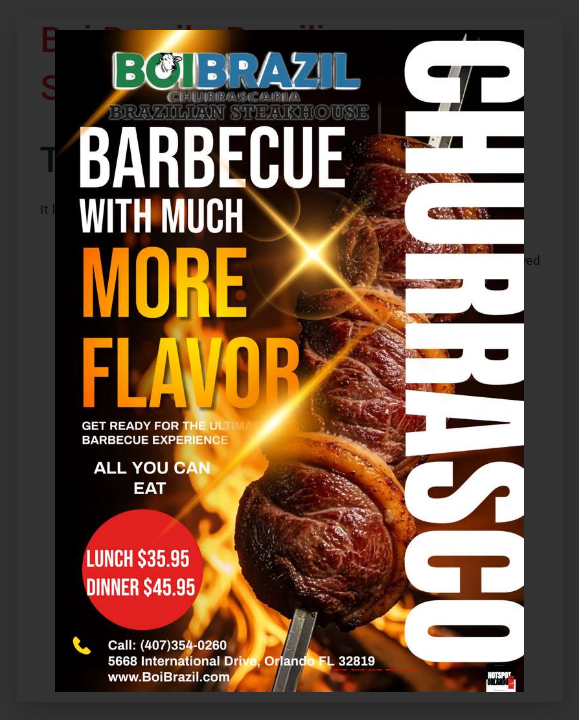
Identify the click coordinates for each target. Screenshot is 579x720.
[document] (289, 360)
